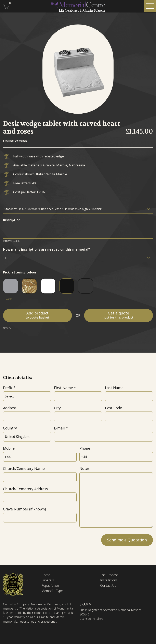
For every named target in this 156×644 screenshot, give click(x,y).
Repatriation (50, 586)
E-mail (59, 428)
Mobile (9, 448)
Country (10, 428)
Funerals (48, 580)
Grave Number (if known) (24, 509)
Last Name (114, 388)
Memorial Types (53, 591)
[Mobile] (40, 457)
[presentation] (34, 540)
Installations (109, 580)
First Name (63, 388)
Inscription (12, 220)
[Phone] (116, 457)
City (57, 408)
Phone (85, 448)
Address (10, 408)
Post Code (114, 408)
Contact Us (108, 586)
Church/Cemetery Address (25, 489)
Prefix (8, 388)
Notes (84, 468)
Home (46, 575)
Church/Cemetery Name (24, 468)
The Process (109, 575)
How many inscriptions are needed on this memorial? (47, 249)
